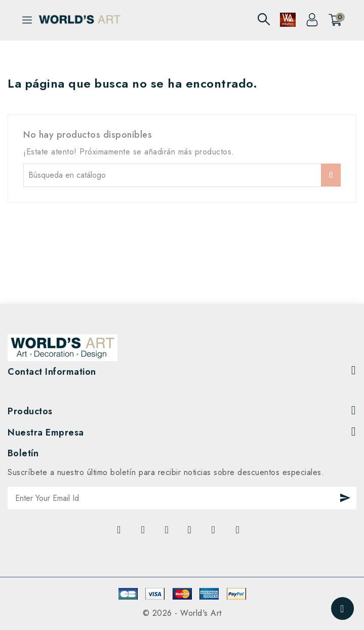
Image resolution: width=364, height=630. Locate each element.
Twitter (144, 532)
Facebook (120, 532)
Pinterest (215, 532)
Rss (168, 532)
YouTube (191, 532)
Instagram (239, 532)
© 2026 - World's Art (182, 613)
